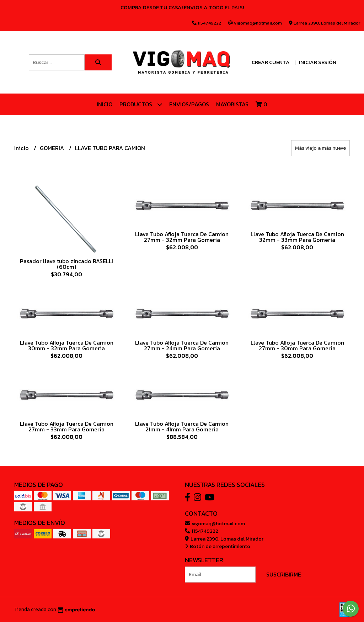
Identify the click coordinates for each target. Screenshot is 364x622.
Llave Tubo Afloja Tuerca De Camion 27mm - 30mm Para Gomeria (297, 345)
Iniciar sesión (318, 62)
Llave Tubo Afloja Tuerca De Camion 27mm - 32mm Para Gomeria (182, 237)
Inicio (105, 104)
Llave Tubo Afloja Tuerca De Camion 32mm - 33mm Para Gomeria (297, 237)
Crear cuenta (271, 62)
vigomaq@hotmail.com (215, 523)
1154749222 (202, 531)
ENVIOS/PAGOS (189, 104)
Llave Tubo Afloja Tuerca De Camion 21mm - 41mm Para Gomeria (182, 426)
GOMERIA (53, 148)
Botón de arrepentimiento (218, 546)
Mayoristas (232, 104)
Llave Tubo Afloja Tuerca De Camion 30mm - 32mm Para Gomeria (67, 345)
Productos (141, 104)
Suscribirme (284, 574)
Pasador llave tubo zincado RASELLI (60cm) (66, 264)
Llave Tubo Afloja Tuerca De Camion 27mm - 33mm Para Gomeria (67, 426)
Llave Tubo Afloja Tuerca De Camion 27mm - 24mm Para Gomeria (182, 345)
